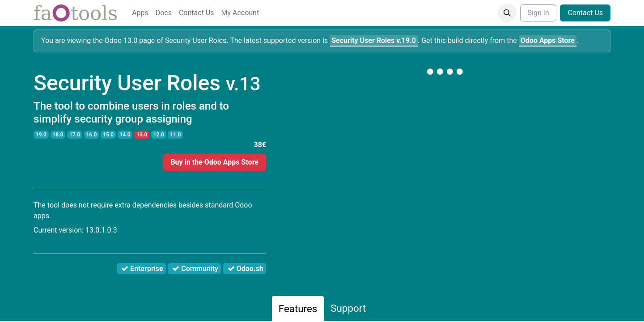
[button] (507, 13)
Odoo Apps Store (548, 40)
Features (298, 309)
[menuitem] (140, 13)
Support (348, 308)
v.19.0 (374, 40)
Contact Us (585, 13)
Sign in (538, 13)
